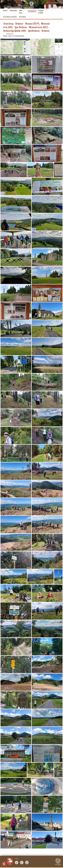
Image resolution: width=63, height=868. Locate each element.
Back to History (4, 864)
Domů (5, 10)
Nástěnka (13, 10)
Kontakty (23, 17)
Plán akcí (21, 12)
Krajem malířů (41, 12)
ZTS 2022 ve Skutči (10, 17)
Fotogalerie (32, 10)
